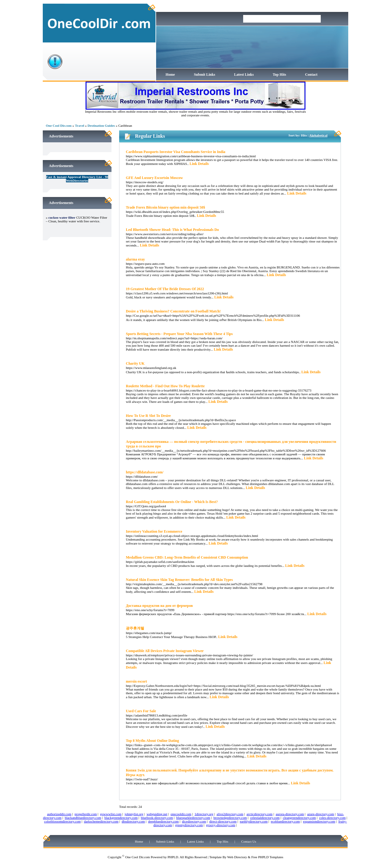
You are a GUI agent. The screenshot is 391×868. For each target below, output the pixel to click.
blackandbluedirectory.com (83, 818)
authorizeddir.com (59, 814)
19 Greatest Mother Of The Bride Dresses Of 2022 (165, 289)
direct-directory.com (223, 821)
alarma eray (135, 259)
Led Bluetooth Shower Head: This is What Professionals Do (172, 230)
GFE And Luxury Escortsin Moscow (154, 178)
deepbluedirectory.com (163, 821)
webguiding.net (157, 814)
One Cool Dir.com (59, 126)
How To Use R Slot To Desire (148, 416)
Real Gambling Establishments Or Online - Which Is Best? (172, 502)
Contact (311, 75)
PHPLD (173, 857)
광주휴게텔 (135, 628)
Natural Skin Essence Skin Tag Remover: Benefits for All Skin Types (179, 580)
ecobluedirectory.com (285, 821)
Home (170, 75)
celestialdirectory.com (265, 818)
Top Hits (280, 75)
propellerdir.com (86, 814)
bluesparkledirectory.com (193, 818)
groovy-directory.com (221, 825)
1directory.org (204, 814)
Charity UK (135, 363)
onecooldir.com (181, 814)
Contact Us (248, 841)
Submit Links (205, 75)
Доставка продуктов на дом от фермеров (159, 606)
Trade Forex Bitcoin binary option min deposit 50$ (165, 207)
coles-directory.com (333, 818)
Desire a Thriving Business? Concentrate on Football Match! (173, 311)
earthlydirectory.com (254, 821)
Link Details (199, 164)
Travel (79, 126)
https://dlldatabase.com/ (145, 472)
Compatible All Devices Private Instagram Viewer (165, 651)
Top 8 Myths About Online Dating (152, 741)
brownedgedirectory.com (230, 818)
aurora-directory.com (290, 814)
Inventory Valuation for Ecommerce (154, 531)
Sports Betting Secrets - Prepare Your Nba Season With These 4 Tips (179, 334)
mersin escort (136, 681)
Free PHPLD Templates (267, 857)
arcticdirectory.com (259, 814)
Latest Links (244, 75)
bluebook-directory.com (157, 818)
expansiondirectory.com (319, 821)
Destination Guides (101, 126)
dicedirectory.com (194, 821)
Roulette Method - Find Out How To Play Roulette (165, 386)
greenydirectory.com (189, 825)
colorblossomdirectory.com (62, 821)
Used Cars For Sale (141, 711)
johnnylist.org (134, 814)
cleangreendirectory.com (299, 818)
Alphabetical (318, 135)
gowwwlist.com (111, 814)
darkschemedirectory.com (101, 821)
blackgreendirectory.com (121, 818)
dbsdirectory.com (133, 821)
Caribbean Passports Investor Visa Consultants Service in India (176, 152)
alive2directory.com (230, 814)
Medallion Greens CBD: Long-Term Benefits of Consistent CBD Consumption (187, 557)
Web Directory (237, 857)
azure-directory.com (320, 814)
